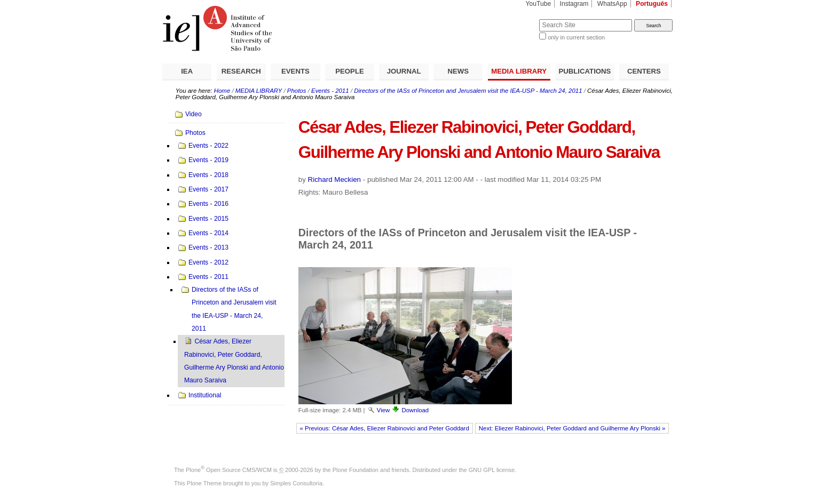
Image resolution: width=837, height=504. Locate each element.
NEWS (458, 71)
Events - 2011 (330, 91)
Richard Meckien (335, 179)
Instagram (574, 4)
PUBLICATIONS (585, 71)
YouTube (539, 4)
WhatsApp (612, 4)
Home (222, 91)
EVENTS (295, 71)
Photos (297, 91)
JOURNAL (404, 71)
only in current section (576, 37)
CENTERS (644, 71)
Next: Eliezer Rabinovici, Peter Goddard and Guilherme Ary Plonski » (572, 428)
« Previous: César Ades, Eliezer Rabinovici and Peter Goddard (385, 428)
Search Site (513, 19)
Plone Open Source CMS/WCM (229, 470)
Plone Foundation (356, 470)
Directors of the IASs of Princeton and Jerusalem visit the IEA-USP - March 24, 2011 (468, 91)
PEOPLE (350, 71)
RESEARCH (241, 71)
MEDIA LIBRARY (519, 71)
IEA (187, 71)
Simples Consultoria (296, 483)
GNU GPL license (492, 470)
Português (652, 4)
